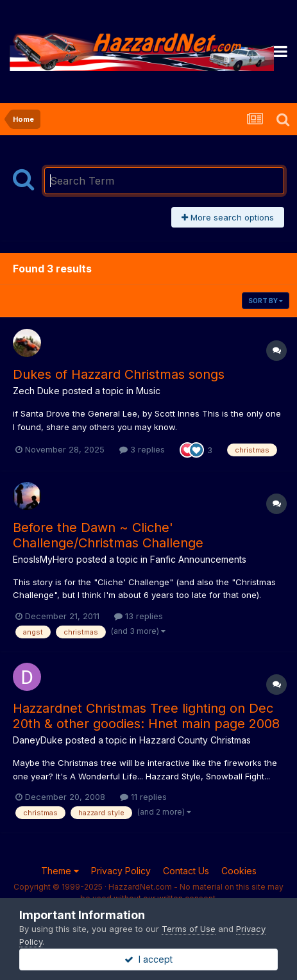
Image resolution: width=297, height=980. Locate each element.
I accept (148, 959)
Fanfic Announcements (198, 559)
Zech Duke (36, 391)
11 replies (143, 797)
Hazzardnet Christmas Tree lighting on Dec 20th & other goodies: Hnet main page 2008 (146, 716)
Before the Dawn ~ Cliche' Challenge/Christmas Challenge (108, 535)
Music (148, 391)
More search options (228, 217)
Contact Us (186, 871)
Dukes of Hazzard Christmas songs (119, 374)
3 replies (142, 449)
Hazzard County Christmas (195, 740)
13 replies (139, 616)
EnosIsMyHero (43, 559)
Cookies (239, 871)
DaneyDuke (38, 740)
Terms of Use (189, 929)
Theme (60, 871)
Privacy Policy (121, 871)
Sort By (266, 301)
